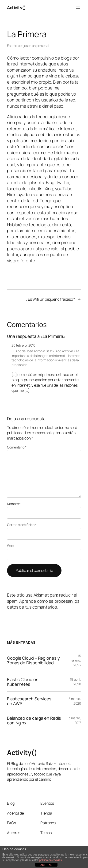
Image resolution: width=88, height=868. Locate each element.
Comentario (17, 447)
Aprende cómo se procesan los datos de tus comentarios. (43, 604)
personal (43, 46)
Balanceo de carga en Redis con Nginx (34, 721)
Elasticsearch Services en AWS (29, 701)
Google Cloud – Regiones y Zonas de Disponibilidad (33, 660)
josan (27, 46)
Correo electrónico (22, 525)
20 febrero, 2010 (23, 345)
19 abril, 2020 (75, 682)
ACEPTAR (46, 865)
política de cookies (50, 860)
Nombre (14, 504)
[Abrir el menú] (78, 8)
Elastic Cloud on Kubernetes (23, 682)
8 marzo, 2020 (75, 701)
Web (10, 546)
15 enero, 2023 (76, 660)
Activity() (16, 8)
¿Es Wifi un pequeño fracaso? (50, 299)
